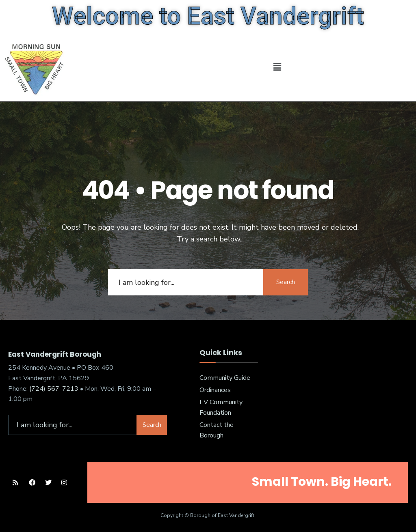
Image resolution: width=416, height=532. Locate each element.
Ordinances (215, 390)
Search (286, 282)
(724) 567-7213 (54, 389)
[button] (277, 67)
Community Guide (225, 378)
